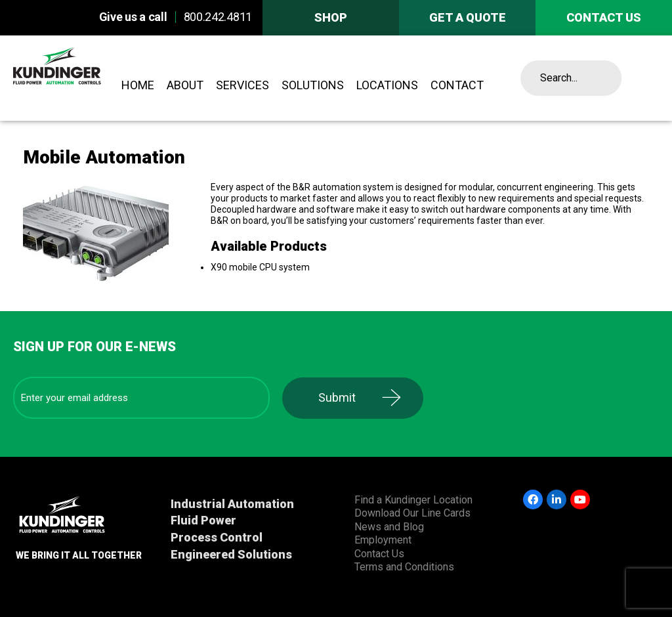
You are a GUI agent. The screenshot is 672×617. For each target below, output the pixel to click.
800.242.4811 (218, 17)
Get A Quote (468, 17)
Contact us (604, 17)
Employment (383, 540)
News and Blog (389, 527)
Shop (331, 17)
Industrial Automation (232, 504)
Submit (337, 397)
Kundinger (80, 78)
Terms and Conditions (404, 567)
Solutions (313, 85)
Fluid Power (203, 520)
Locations (387, 85)
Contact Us (379, 554)
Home (138, 85)
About (185, 85)
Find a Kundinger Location (413, 500)
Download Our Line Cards (412, 513)
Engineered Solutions (231, 554)
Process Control (217, 537)
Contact (457, 85)
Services (242, 85)
